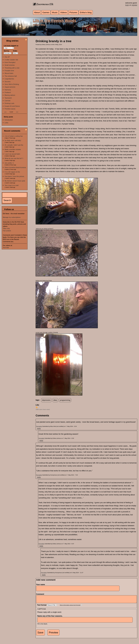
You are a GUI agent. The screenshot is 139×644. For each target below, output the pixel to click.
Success (7, 82)
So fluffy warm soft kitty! (13, 140)
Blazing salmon (10, 95)
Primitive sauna (10, 109)
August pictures (10, 87)
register (134, 5)
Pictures (73, 12)
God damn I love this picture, (14, 176)
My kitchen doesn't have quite (15, 181)
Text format (42, 606)
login (127, 5)
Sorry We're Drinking (12, 84)
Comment (41, 594)
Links (6, 123)
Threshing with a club (12, 68)
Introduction (9, 120)
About (37, 12)
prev (6, 112)
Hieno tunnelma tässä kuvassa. (15, 167)
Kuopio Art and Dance (12, 106)
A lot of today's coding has (14, 136)
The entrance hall (11, 76)
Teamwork (8, 98)
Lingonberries (9, 79)
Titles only (6, 228)
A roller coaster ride (11, 60)
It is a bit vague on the (12, 172)
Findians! (8, 92)
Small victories (10, 65)
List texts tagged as (11, 46)
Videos (64, 12)
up (37, 407)
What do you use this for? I (14, 158)
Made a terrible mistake (13, 149)
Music (55, 12)
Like (37, 405)
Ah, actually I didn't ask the (14, 145)
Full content (7, 231)
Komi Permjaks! (10, 62)
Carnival (7, 101)
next (17, 112)
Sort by (6, 51)
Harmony (8, 90)
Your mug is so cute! (12, 185)
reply (39, 429)
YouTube (6, 248)
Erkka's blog (86, 12)
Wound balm (9, 73)
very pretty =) (9, 163)
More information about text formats (70, 606)
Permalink (39, 426)
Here (73, 165)
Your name (41, 585)
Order (15, 51)
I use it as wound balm (12, 154)
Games (46, 12)
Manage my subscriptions (12, 217)
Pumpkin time (9, 71)
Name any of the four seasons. (51, 617)
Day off (7, 57)
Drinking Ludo (9, 103)
